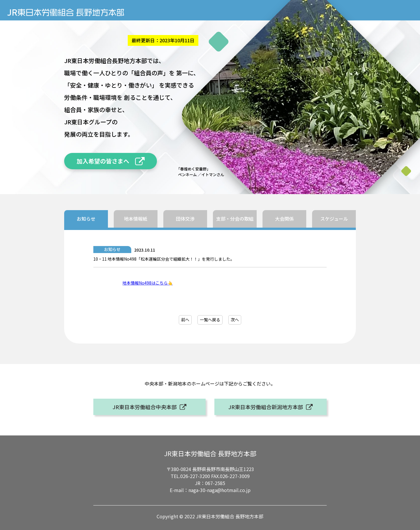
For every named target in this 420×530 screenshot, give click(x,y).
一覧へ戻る (210, 320)
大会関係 (284, 219)
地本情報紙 (136, 219)
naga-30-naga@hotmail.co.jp (219, 490)
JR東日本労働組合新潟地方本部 (266, 407)
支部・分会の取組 (235, 219)
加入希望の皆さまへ (103, 161)
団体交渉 (185, 219)
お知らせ (86, 219)
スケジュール (334, 219)
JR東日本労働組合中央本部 (145, 407)
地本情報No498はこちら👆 (148, 283)
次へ (235, 320)
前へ (185, 320)
